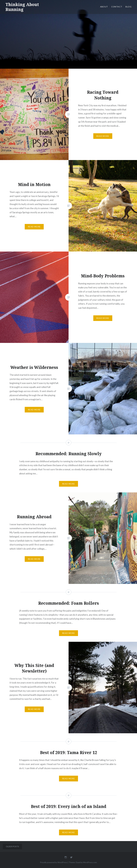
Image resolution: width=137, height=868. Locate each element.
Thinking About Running (22, 7)
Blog (129, 7)
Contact (117, 7)
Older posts (12, 846)
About (104, 7)
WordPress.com (90, 862)
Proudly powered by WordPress (54, 862)
